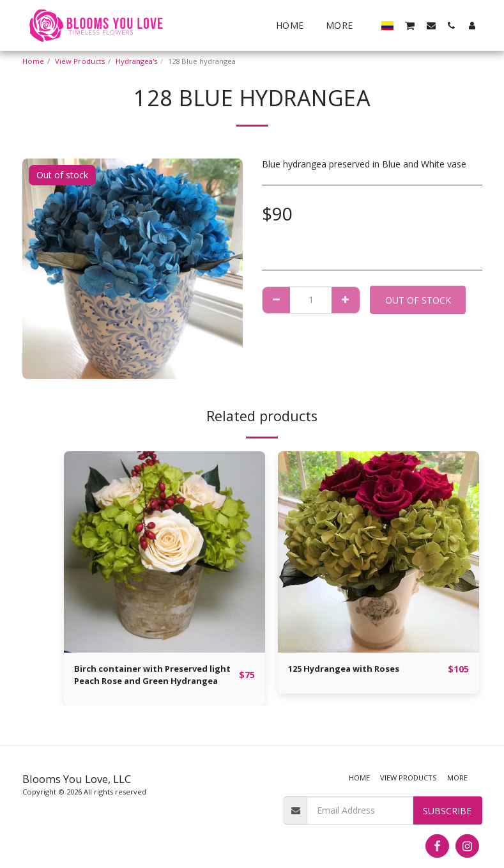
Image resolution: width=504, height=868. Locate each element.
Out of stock (418, 300)
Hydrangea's (136, 61)
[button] (410, 25)
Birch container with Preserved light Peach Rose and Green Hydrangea (145, 677)
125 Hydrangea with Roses (349, 670)
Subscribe (447, 811)
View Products (80, 61)
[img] (164, 552)
